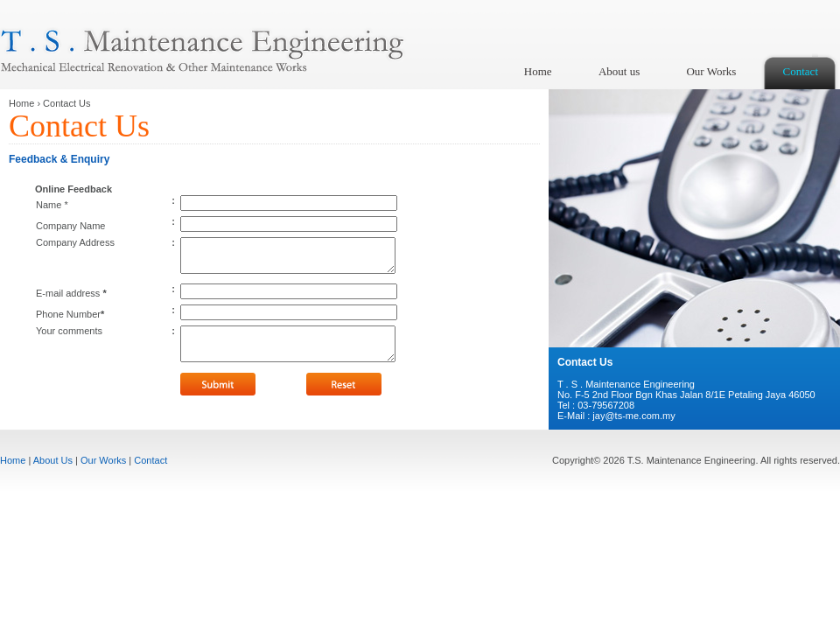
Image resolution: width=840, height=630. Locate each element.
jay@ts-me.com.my (633, 416)
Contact (801, 71)
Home (538, 71)
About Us (53, 460)
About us (619, 71)
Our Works (711, 71)
